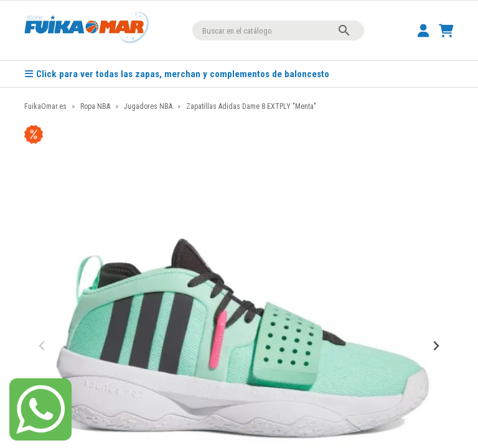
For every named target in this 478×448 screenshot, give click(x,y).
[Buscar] (278, 30)
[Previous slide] (43, 346)
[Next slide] (435, 346)
